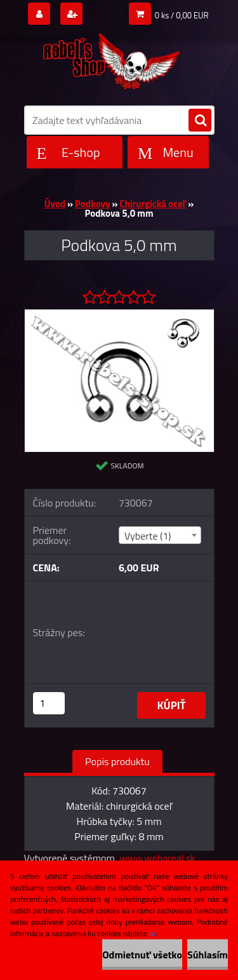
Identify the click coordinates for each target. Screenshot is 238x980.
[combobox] (160, 535)
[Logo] (111, 58)
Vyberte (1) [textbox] (148, 536)
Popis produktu (117, 761)
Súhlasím (208, 955)
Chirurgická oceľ (153, 204)
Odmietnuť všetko (142, 955)
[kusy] (49, 703)
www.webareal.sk (157, 858)
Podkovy (93, 204)
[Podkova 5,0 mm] (119, 315)
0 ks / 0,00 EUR (182, 15)
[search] (200, 121)
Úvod (55, 204)
